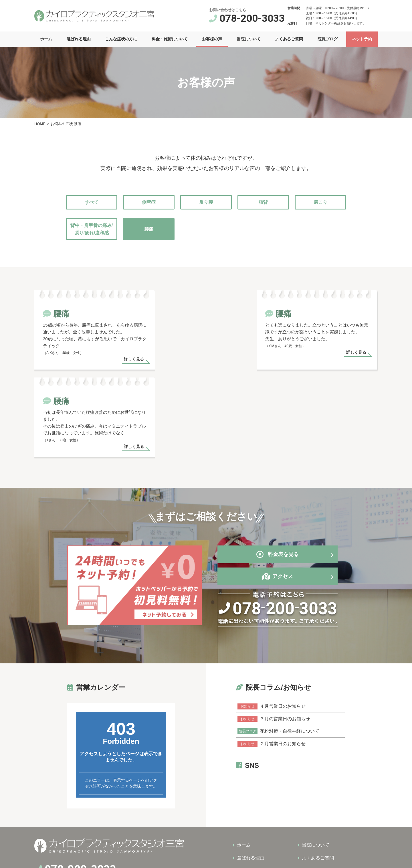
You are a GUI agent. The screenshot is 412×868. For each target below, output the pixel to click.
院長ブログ (328, 39)
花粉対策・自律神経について (278, 649)
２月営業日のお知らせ (272, 661)
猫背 (263, 202)
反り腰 (206, 202)
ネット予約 (362, 39)
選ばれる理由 (79, 39)
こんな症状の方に (121, 39)
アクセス (283, 496)
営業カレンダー (401, 505)
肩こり (320, 202)
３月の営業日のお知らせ (274, 638)
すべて (92, 202)
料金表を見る (278, 474)
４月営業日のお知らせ (272, 626)
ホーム (46, 39)
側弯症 (149, 202)
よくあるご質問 (289, 39)
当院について (249, 39)
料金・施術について (170, 39)
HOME (40, 124)
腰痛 (149, 229)
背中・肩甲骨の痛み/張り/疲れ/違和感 (92, 229)
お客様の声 (212, 39)
